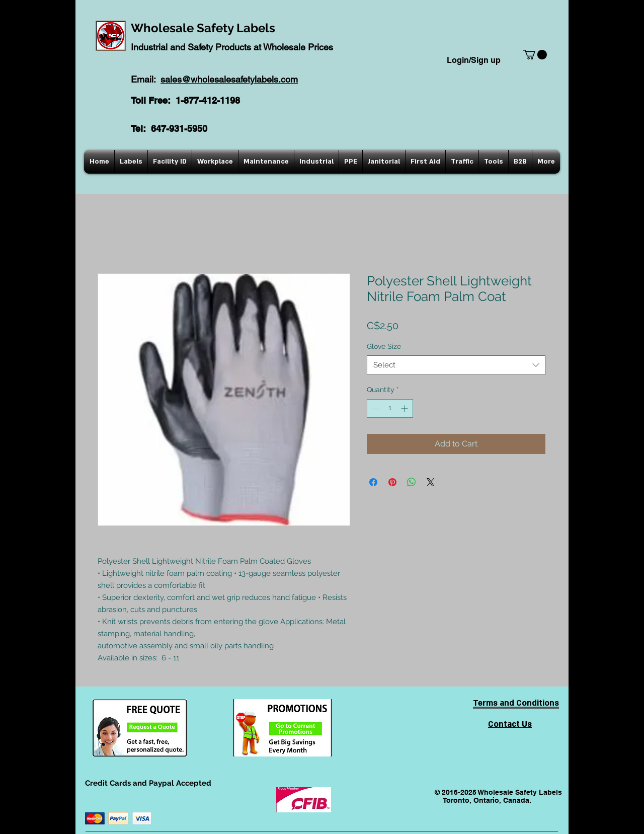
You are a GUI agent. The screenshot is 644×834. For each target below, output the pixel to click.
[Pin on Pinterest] (392, 482)
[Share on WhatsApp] (412, 482)
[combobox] (456, 365)
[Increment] (405, 408)
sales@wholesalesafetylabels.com (229, 79)
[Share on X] (431, 482)
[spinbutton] (390, 408)
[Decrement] (375, 408)
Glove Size (384, 346)
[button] (535, 55)
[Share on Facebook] (373, 482)
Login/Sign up (474, 60)
